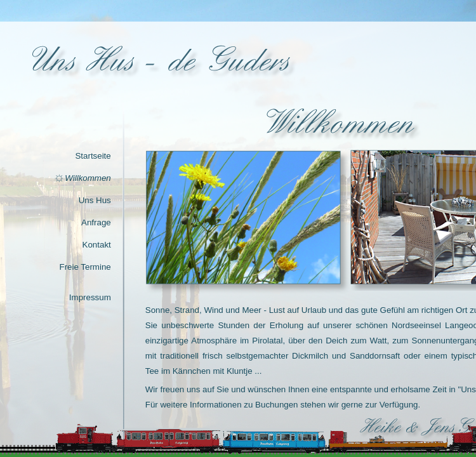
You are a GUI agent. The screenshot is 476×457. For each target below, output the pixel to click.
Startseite (93, 156)
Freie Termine (85, 267)
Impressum (90, 297)
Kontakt (97, 245)
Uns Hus (95, 200)
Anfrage (96, 222)
